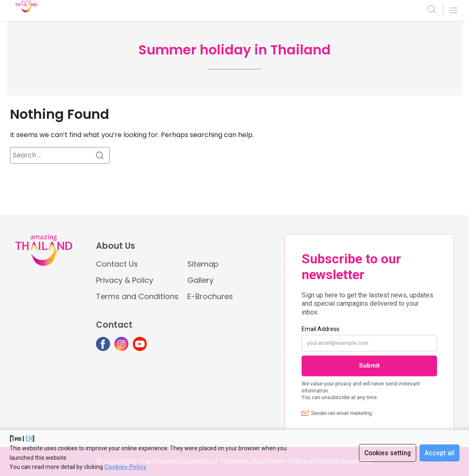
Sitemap (203, 264)
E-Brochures (210, 296)
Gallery (200, 280)
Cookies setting (387, 453)
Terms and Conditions (137, 296)
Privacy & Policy (125, 280)
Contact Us (117, 264)
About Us (115, 246)
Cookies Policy (125, 467)
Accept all (440, 453)
